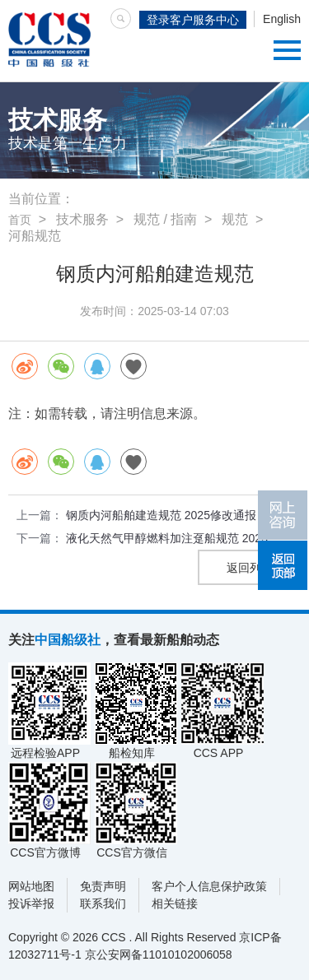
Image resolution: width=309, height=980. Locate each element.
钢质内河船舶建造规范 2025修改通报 (161, 515)
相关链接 (175, 903)
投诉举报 (31, 903)
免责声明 (103, 886)
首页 (20, 220)
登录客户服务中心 (193, 20)
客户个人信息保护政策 (209, 886)
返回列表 (250, 568)
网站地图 (31, 886)
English (282, 19)
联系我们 (103, 903)
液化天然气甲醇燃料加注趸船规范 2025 (167, 538)
